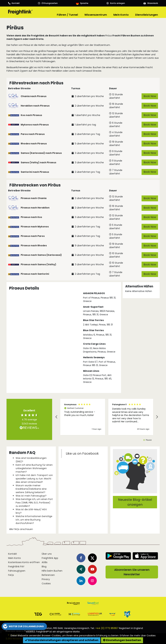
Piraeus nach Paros (33, 236)
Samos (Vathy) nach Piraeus (38, 162)
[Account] (116, 3)
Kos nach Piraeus (31, 115)
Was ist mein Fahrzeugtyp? (31, 496)
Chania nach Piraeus (34, 96)
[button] (57, 417)
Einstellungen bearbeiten (122, 640)
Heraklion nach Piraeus (35, 106)
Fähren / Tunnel (67, 15)
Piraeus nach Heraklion (35, 208)
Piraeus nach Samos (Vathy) (38, 264)
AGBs (45, 562)
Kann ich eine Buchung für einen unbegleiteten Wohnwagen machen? (34, 468)
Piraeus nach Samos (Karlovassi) (41, 255)
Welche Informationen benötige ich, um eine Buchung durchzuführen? (34, 520)
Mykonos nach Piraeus (35, 125)
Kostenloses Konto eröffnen (24, 562)
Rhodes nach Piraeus (34, 144)
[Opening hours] (48, 3)
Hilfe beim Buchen (52, 571)
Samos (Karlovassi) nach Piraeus (41, 153)
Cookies (46, 583)
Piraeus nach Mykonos (35, 227)
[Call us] (14, 3)
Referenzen (48, 575)
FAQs (11, 575)
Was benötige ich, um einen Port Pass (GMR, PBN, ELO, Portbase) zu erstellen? (34, 503)
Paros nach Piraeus (33, 134)
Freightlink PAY (16, 567)
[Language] (82, 3)
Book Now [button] (150, 96)
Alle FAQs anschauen (21, 529)
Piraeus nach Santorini (35, 274)
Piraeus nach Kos (31, 217)
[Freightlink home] (20, 12)
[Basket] (151, 3)
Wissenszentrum (96, 15)
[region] (107, 417)
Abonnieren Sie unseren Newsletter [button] (132, 572)
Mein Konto (121, 15)
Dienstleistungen (147, 15)
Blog (44, 567)
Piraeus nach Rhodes (34, 245)
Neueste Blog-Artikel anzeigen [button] (135, 502)
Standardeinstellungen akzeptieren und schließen (62, 640)
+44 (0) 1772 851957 (107, 628)
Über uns (47, 554)
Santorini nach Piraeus (35, 172)
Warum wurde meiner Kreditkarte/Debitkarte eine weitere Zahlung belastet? (31, 489)
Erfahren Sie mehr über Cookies (138, 636)
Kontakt (13, 554)
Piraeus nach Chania (34, 198)
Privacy (46, 579)
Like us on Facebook (82, 453)
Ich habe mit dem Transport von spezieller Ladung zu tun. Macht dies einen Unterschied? (34, 479)
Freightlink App (50, 558)
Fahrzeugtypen (17, 571)
